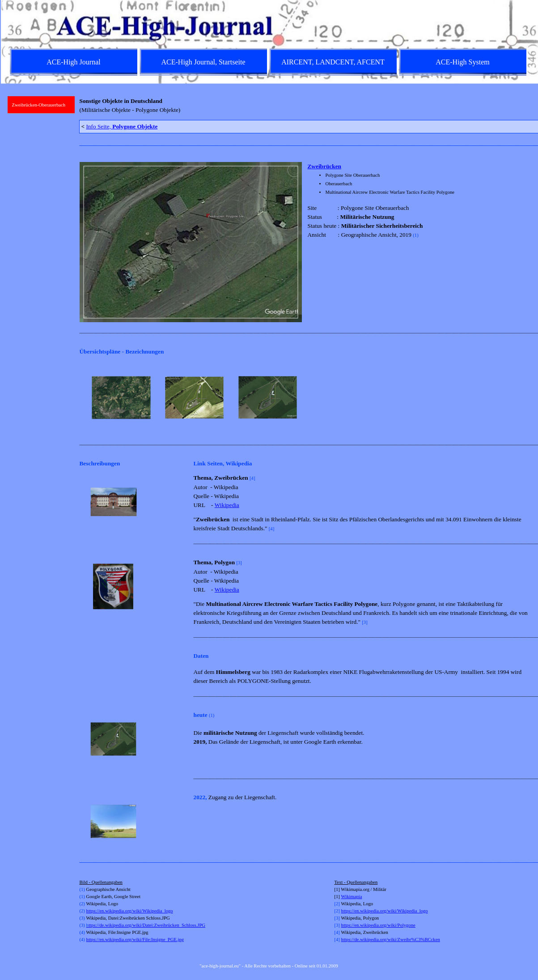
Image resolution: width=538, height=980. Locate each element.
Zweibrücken (324, 166)
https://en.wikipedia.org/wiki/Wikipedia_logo (130, 911)
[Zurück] (83, 398)
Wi (344, 897)
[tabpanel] (305, 106)
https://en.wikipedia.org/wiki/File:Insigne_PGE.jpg (135, 940)
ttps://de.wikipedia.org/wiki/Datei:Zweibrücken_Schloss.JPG (146, 925)
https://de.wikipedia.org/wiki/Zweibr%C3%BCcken (391, 940)
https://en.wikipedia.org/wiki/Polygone (378, 925)
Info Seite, (122, 126)
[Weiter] (526, 398)
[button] (114, 502)
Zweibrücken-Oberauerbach (39, 105)
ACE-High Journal (73, 62)
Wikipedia (227, 505)
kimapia (354, 897)
